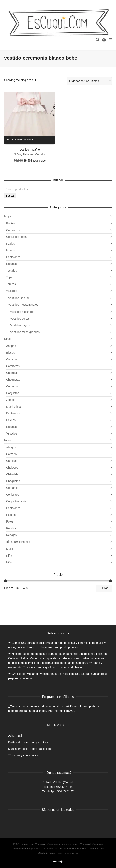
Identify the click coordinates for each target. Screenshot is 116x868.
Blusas (10, 353)
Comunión (13, 386)
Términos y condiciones (23, 755)
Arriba (57, 862)
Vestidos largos (20, 325)
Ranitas (11, 528)
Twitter (20, 820)
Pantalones (13, 257)
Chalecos (12, 468)
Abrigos (11, 346)
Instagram (29, 820)
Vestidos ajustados (22, 312)
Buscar (10, 196)
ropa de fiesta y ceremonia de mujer (81, 643)
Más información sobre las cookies (30, 749)
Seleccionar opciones (20, 140)
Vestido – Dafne (30, 150)
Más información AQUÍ (62, 711)
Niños (8, 440)
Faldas (10, 244)
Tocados (11, 271)
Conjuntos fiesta (16, 237)
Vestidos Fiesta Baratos (23, 305)
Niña (9, 556)
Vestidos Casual (18, 298)
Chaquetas (13, 380)
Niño (9, 562)
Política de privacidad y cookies (28, 742)
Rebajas (28, 154)
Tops (9, 277)
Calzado (11, 359)
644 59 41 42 (65, 791)
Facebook (11, 820)
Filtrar (104, 588)
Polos (10, 521)
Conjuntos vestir (16, 501)
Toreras (11, 284)
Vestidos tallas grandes (25, 332)
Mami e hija (14, 407)
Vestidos (40, 154)
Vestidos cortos (20, 319)
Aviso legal (15, 736)
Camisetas (13, 230)
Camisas (12, 461)
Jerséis (11, 400)
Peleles (11, 420)
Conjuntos (13, 393)
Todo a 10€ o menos (17, 542)
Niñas (18, 154)
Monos (10, 250)
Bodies (11, 223)
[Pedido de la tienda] (89, 81)
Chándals (12, 373)
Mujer (8, 216)
